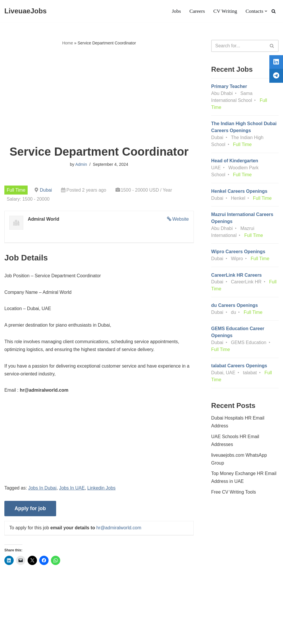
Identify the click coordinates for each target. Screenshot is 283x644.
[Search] (274, 11)
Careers (197, 11)
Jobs (176, 11)
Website (181, 219)
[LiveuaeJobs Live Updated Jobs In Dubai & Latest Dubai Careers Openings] (25, 11)
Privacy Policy (47, 622)
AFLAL (76, 637)
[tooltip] (275, 63)
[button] (266, 11)
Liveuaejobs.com (22, 637)
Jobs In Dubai (43, 490)
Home (68, 43)
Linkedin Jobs (102, 490)
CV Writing (225, 11)
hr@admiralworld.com (120, 529)
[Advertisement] (99, 96)
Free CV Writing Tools (234, 495)
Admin (81, 165)
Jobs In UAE (72, 490)
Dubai (46, 190)
